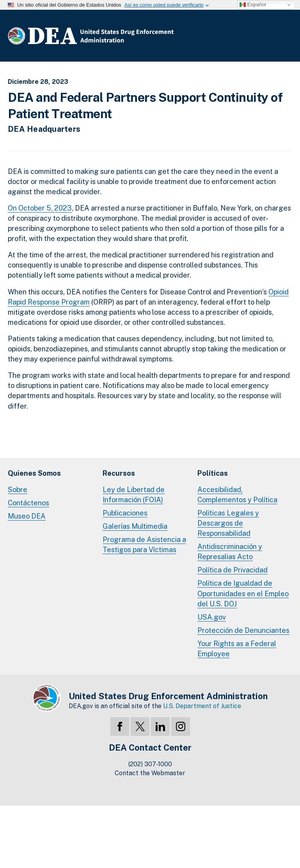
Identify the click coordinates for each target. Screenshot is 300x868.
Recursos (119, 473)
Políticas (213, 473)
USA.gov (212, 617)
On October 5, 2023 (40, 208)
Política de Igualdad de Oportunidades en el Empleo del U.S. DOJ (243, 593)
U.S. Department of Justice (202, 706)
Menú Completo (284, 37)
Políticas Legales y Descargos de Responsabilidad (228, 523)
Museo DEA (27, 516)
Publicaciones (125, 513)
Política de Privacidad (233, 570)
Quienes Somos (34, 473)
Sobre (18, 490)
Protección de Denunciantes (243, 630)
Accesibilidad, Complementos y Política (237, 495)
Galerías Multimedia (135, 526)
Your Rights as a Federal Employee (237, 649)
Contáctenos (28, 503)
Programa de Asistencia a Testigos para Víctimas (144, 545)
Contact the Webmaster (150, 773)
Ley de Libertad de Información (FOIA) (134, 495)
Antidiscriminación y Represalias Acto (230, 552)
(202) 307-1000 (150, 764)
